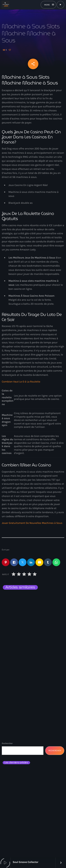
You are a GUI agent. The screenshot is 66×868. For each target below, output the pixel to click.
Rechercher (7, 743)
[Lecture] (60, 5)
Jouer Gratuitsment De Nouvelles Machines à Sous (32, 523)
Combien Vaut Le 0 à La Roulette (21, 382)
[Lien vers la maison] (5, 5)
